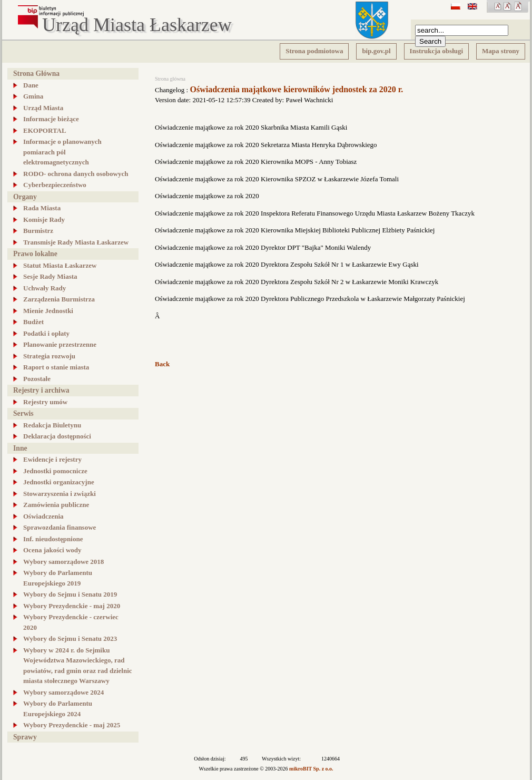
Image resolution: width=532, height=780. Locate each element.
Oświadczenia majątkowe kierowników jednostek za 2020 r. (296, 89)
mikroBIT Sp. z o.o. (311, 769)
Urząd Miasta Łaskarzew (137, 25)
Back (162, 364)
